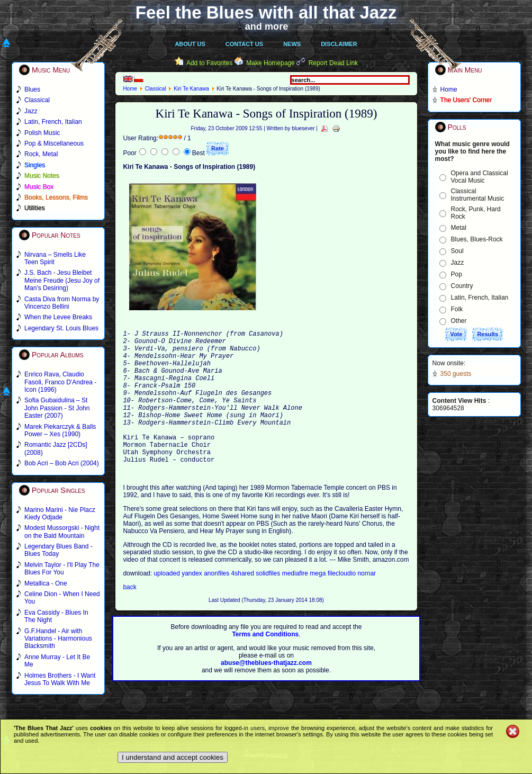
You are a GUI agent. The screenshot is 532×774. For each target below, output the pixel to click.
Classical (156, 89)
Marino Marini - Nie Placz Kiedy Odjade (60, 514)
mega (318, 604)
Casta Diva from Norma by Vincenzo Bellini (62, 303)
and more (267, 26)
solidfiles (268, 604)
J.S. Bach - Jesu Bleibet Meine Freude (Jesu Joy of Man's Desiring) (62, 280)
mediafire (296, 604)
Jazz (458, 263)
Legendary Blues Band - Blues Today (58, 550)
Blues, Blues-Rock (477, 239)
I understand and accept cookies (173, 757)
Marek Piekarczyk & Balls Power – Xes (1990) (60, 430)
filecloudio (342, 604)
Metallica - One (46, 583)
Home (130, 89)
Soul (457, 251)
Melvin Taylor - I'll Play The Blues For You (62, 569)
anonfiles (217, 604)
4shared (244, 604)
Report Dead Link (333, 63)
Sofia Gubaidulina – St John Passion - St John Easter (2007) (57, 408)
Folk (457, 309)
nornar (367, 604)
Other (459, 321)
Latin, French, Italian (480, 298)
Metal (459, 228)
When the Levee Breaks (58, 317)
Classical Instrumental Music (478, 195)
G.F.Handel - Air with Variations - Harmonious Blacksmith (58, 639)
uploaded (168, 604)
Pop (457, 274)
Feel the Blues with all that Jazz (266, 12)
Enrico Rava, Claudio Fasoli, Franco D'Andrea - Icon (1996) (60, 382)
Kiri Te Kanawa (191, 89)
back (129, 617)
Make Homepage (270, 63)
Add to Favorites (209, 63)
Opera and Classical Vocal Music (480, 177)
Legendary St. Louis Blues (61, 328)
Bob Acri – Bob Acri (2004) (62, 463)
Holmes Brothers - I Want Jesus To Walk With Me (60, 679)
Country (462, 286)
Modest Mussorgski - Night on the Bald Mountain (62, 532)
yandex (193, 604)
